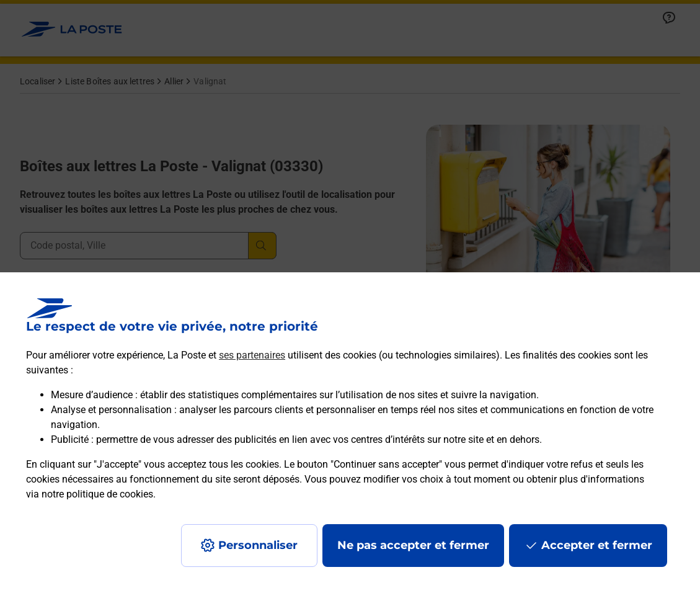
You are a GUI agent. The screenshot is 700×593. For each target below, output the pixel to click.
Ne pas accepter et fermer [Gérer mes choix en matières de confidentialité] (413, 545)
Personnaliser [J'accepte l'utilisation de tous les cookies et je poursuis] (258, 545)
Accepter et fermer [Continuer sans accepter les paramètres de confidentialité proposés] (597, 545)
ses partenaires (252, 355)
